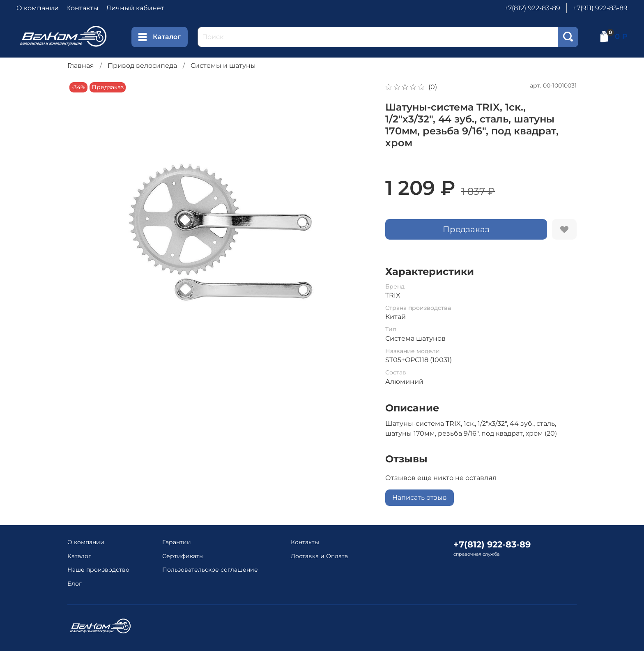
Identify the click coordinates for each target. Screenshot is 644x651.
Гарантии (177, 542)
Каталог (160, 37)
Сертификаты (183, 556)
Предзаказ (466, 229)
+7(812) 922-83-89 (532, 8)
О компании (38, 8)
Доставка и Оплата (319, 556)
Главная (81, 66)
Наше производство (98, 570)
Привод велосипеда (142, 66)
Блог (75, 584)
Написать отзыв (420, 497)
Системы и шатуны (223, 66)
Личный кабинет (135, 8)
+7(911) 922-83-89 (600, 8)
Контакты (82, 8)
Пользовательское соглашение (210, 570)
